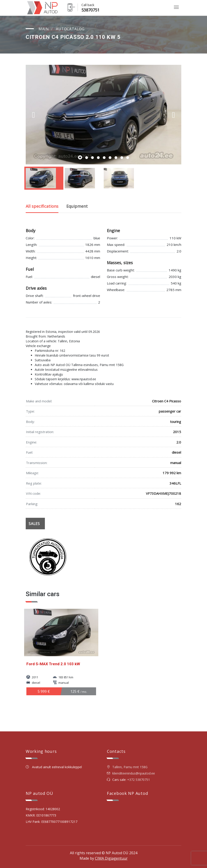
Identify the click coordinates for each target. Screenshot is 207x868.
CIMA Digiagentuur (111, 858)
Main (44, 29)
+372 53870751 (139, 780)
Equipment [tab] (77, 206)
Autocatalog (70, 29)
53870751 (90, 10)
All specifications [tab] (42, 206)
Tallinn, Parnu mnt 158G (127, 767)
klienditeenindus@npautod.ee (134, 773)
